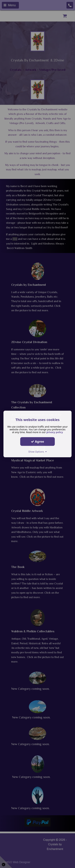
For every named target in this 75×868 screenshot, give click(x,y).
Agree (37, 441)
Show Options (38, 452)
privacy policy (55, 432)
